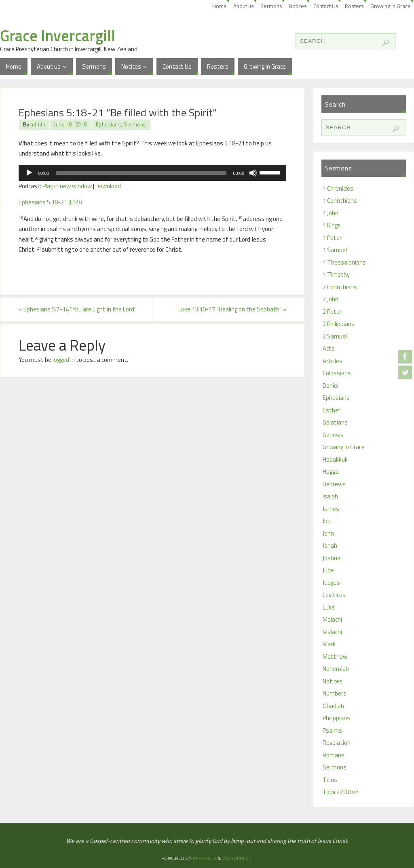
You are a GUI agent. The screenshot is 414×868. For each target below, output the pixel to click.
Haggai (331, 472)
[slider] (141, 173)
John (328, 533)
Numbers (335, 693)
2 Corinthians (340, 287)
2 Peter (332, 312)
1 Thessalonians (344, 262)
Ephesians (109, 125)
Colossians (337, 373)
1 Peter (332, 238)
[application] (152, 173)
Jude (328, 570)
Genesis (333, 435)
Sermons (271, 6)
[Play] (29, 173)
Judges (331, 583)
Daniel (331, 386)
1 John (331, 213)
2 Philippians (339, 324)
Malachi (332, 619)
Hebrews (334, 484)
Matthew (335, 657)
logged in (64, 360)
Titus (330, 780)
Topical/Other (341, 792)
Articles (333, 361)
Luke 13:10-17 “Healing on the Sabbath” (232, 309)
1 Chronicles (338, 188)
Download (108, 186)
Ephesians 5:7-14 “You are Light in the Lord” (78, 309)
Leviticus (334, 595)
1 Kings (332, 225)
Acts (329, 348)
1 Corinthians (340, 201)
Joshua (332, 558)
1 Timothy (336, 274)
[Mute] (253, 173)
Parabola (205, 858)
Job (327, 521)
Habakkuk (335, 459)
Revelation (337, 743)
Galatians (335, 422)
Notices (298, 6)
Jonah (330, 545)
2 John (331, 299)
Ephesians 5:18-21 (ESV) (50, 202)
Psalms (332, 730)
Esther (332, 410)
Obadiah (333, 706)
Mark (329, 644)
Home (220, 6)
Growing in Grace (391, 6)
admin (38, 125)
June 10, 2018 (71, 125)
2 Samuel (335, 336)
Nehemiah (336, 669)
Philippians (336, 718)
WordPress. (238, 858)
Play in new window (67, 186)
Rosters (354, 6)
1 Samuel (335, 250)
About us (244, 6)
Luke (329, 607)
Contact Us (326, 6)
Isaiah (330, 496)
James (331, 509)
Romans (334, 755)
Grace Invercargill (58, 36)
